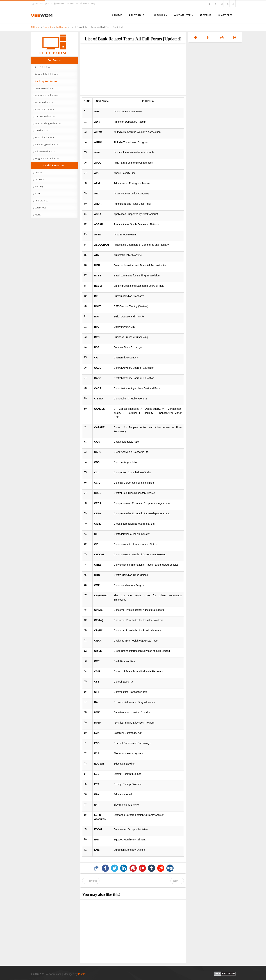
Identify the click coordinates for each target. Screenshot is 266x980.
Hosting (38, 187)
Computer (184, 15)
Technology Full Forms (45, 144)
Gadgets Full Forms (44, 116)
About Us (38, 3)
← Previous (91, 881)
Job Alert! (73, 3)
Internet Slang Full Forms (47, 123)
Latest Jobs (39, 208)
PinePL (82, 974)
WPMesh (59, 3)
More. (37, 215)
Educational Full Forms (45, 95)
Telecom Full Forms (44, 151)
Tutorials (138, 15)
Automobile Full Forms (45, 74)
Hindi (48, 3)
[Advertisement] (133, 70)
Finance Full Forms (43, 109)
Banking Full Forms (45, 81)
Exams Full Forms (43, 102)
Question (38, 179)
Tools (160, 15)
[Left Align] (196, 37)
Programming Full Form (46, 158)
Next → (177, 881)
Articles (225, 15)
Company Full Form (44, 88)
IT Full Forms (40, 130)
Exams (205, 15)
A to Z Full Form (42, 67)
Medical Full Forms (43, 137)
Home (117, 15)
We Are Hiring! (88, 3)
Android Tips (40, 201)
